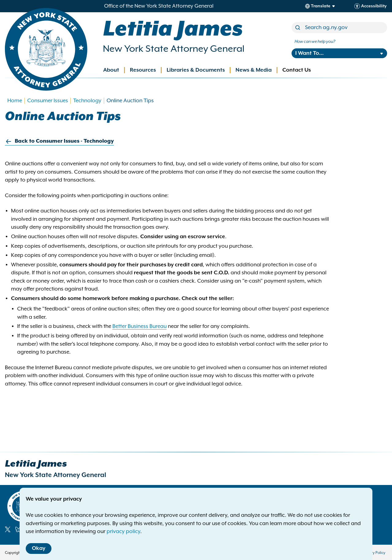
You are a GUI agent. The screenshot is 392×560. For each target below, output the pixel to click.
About (111, 70)
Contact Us (297, 70)
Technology (87, 101)
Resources (143, 70)
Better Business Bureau (139, 326)
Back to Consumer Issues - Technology (59, 141)
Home (15, 101)
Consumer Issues (48, 101)
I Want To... (309, 53)
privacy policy (123, 532)
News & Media (254, 70)
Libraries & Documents (196, 70)
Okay (39, 548)
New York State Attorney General (174, 49)
